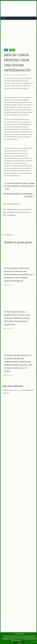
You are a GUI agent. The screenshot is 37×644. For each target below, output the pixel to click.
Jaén (6, 50)
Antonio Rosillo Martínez (21, 75)
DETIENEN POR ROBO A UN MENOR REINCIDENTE (19, 195)
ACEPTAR (19, 643)
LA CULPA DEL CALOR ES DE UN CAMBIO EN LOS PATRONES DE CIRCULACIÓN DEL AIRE (18, 186)
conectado (19, 390)
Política (12, 50)
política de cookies (19, 639)
